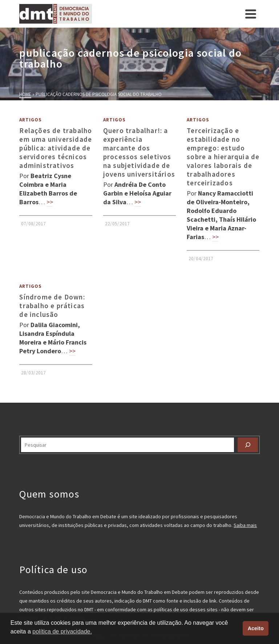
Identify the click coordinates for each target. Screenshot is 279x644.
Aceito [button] (256, 628)
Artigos (31, 120)
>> (50, 202)
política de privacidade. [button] (62, 631)
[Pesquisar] (248, 445)
